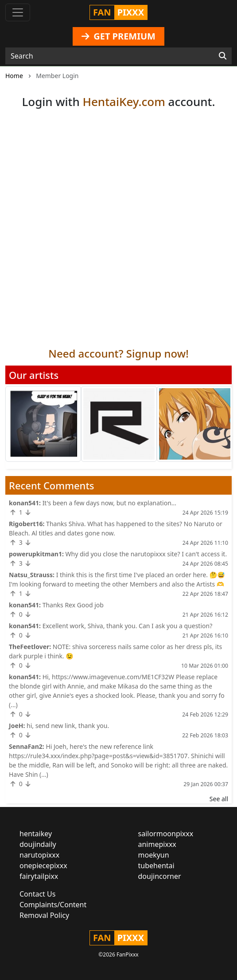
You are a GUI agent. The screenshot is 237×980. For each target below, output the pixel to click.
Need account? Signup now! (118, 353)
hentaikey (36, 834)
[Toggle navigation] (18, 12)
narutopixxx (39, 855)
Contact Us (37, 894)
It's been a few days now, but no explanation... (109, 503)
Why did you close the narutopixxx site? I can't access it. (146, 554)
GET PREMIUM (118, 36)
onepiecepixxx (43, 866)
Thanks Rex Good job (73, 605)
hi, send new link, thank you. (68, 726)
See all (219, 799)
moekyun (154, 855)
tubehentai (156, 866)
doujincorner (160, 876)
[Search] (223, 56)
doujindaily (38, 844)
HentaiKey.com (124, 102)
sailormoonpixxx (166, 834)
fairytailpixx (39, 876)
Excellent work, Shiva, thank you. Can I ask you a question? (128, 626)
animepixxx (157, 844)
